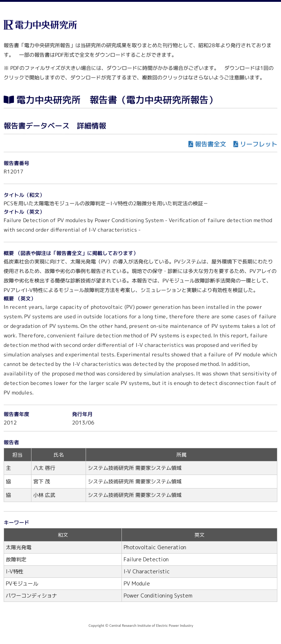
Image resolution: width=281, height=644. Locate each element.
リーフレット (259, 144)
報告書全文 (211, 144)
